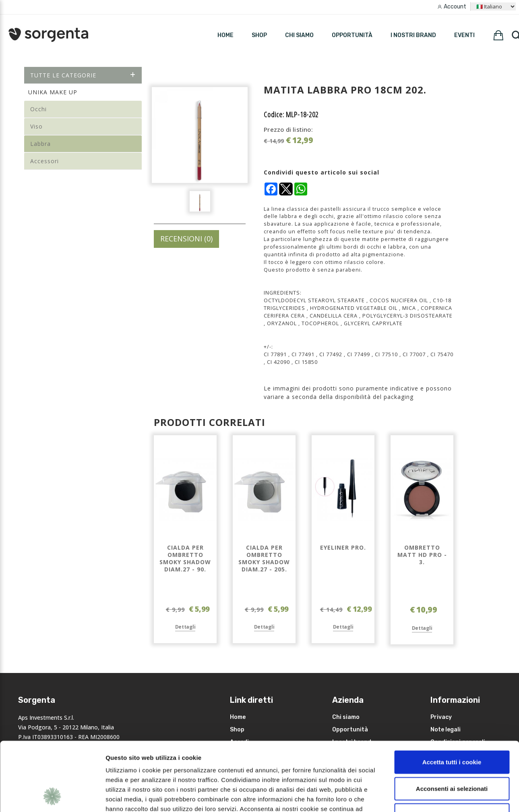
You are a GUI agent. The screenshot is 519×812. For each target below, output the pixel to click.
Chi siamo (299, 35)
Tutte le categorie (83, 75)
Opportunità (352, 35)
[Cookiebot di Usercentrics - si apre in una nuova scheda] (52, 796)
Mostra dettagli (428, 796)
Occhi (38, 109)
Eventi (464, 35)
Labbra (40, 144)
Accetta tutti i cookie (452, 697)
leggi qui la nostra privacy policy (156, 763)
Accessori (44, 161)
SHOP (259, 35)
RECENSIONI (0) (186, 239)
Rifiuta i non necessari (452, 750)
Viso (36, 126)
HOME (225, 35)
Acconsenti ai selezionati (452, 724)
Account (455, 7)
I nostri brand (413, 35)
